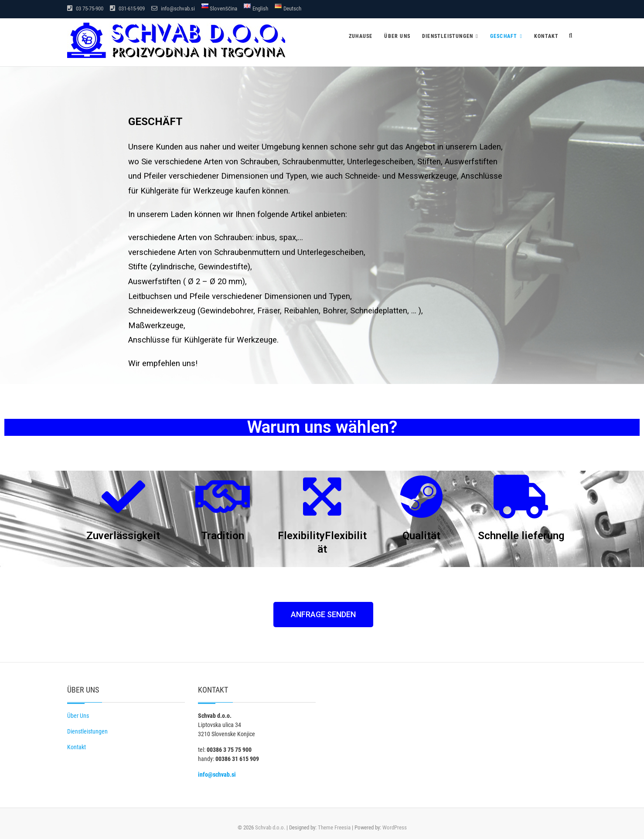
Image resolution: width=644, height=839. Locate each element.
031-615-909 (127, 8)
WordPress (395, 827)
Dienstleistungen (448, 36)
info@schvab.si (173, 8)
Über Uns (78, 716)
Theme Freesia (334, 827)
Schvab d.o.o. (270, 827)
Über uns (397, 36)
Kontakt (546, 36)
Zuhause (361, 36)
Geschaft (504, 36)
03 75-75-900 (85, 8)
